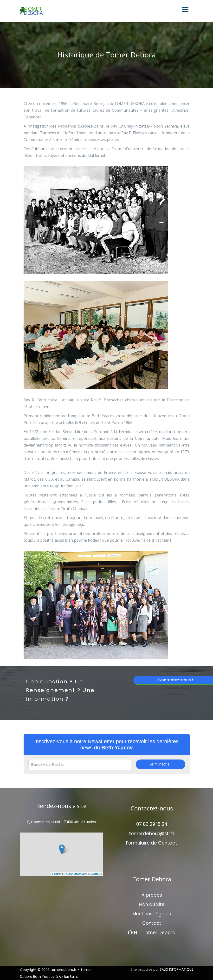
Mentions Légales (152, 914)
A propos (152, 895)
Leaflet (57, 874)
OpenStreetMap (77, 874)
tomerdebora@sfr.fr (152, 834)
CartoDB (96, 874)
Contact (152, 923)
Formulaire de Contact (152, 843)
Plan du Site (152, 904)
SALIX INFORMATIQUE (177, 969)
